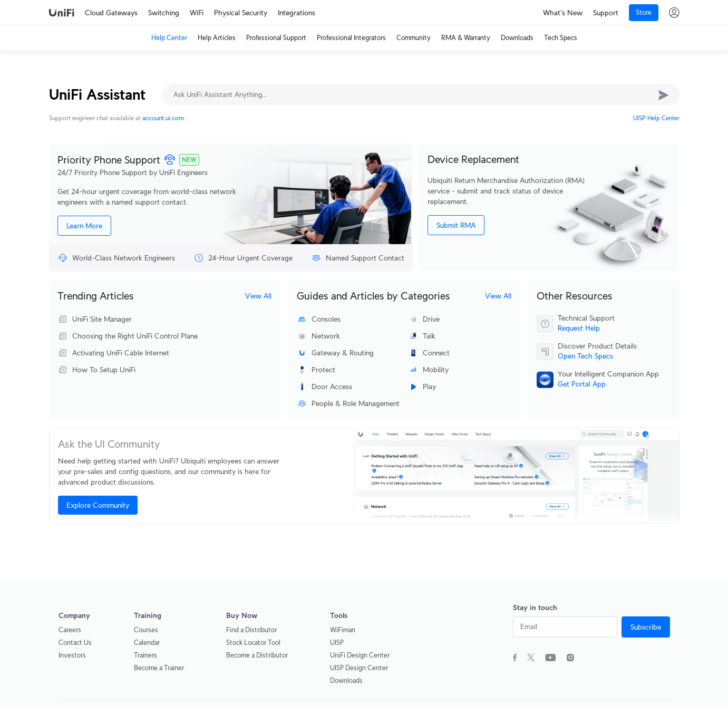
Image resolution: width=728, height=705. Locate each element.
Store (644, 12)
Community (414, 38)
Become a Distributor (257, 655)
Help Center (169, 38)
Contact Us (75, 643)
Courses (146, 630)
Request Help (579, 328)
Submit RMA (456, 225)
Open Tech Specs (585, 356)
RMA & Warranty (466, 38)
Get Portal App (582, 384)
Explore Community (98, 505)
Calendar (147, 643)
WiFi (197, 13)
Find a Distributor (251, 630)
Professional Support (276, 38)
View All (258, 296)
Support (606, 13)
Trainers (145, 655)
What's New (563, 13)
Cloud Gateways (111, 13)
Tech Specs (561, 38)
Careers (70, 630)
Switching (164, 13)
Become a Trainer (159, 668)
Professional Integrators (351, 38)
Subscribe (646, 627)
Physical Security (241, 13)
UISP (337, 643)
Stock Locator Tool (253, 643)
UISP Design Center (359, 668)
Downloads (517, 38)
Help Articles (217, 38)
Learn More (84, 226)
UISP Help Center (656, 118)
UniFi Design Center (360, 655)
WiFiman (343, 630)
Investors (72, 655)
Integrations (297, 13)
